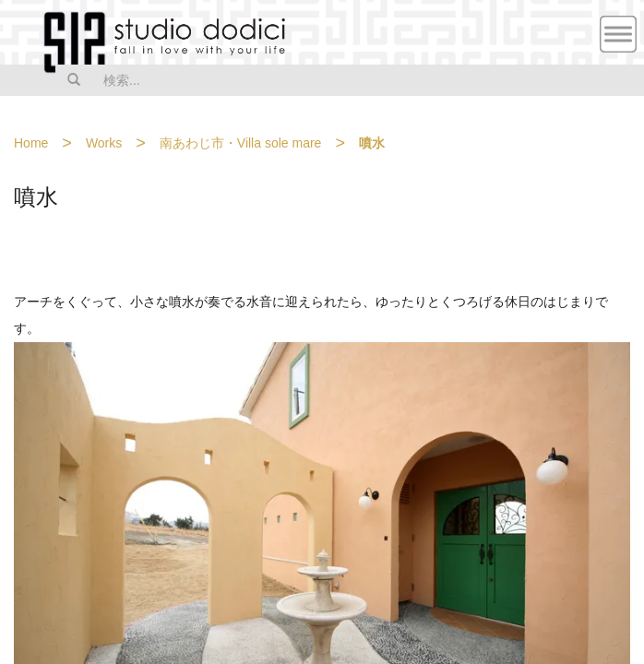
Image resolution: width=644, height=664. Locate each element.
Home (31, 143)
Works (104, 143)
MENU (618, 34)
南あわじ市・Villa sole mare (241, 143)
